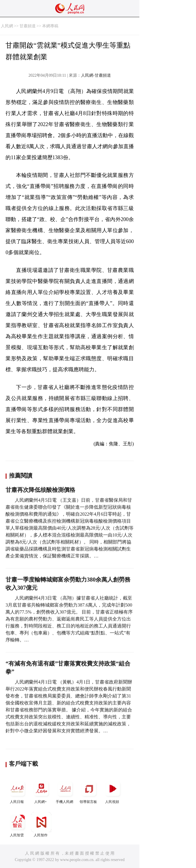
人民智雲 (17, 825)
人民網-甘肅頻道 (96, 75)
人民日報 (17, 791)
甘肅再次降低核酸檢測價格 (40, 490)
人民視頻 (113, 791)
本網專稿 (50, 26)
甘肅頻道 (28, 26)
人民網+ (41, 791)
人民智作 (41, 825)
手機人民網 (65, 791)
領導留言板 (89, 791)
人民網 (7, 26)
